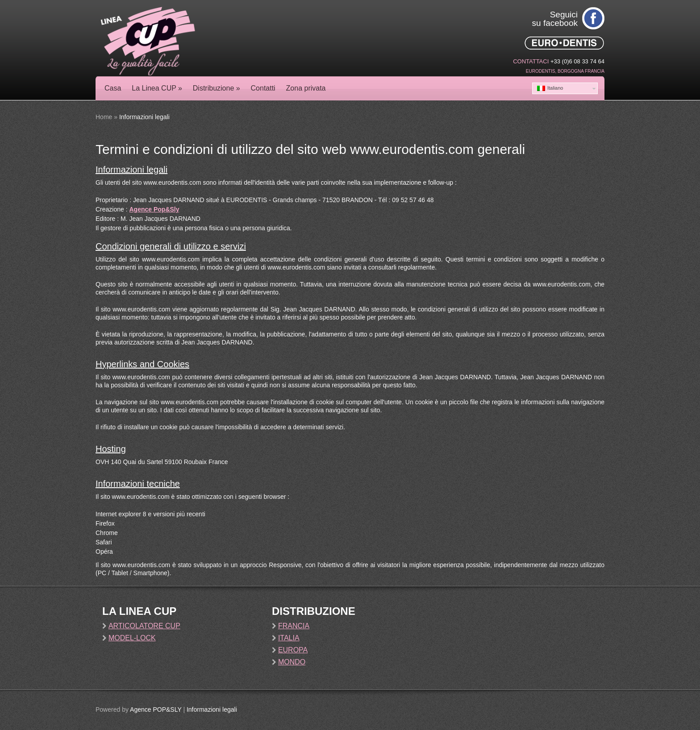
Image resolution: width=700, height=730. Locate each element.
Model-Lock (132, 638)
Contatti (263, 88)
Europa (293, 650)
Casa (113, 88)
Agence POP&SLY (156, 709)
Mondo (292, 662)
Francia (294, 626)
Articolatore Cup (144, 626)
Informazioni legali (212, 709)
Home (104, 117)
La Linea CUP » (157, 88)
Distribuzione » (217, 88)
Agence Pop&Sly (154, 209)
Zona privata (306, 88)
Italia (289, 638)
